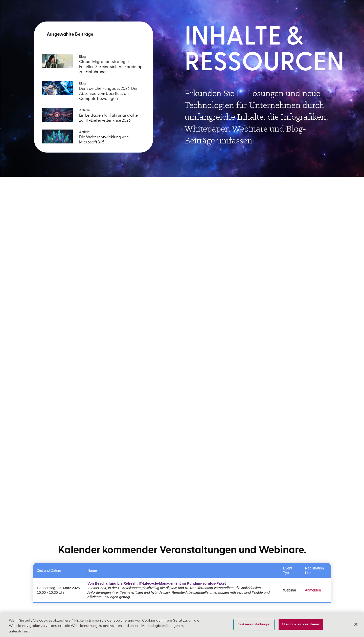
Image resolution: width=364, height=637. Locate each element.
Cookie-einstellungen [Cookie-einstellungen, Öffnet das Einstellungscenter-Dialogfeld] (254, 624)
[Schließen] (356, 624)
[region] (182, 625)
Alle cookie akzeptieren (301, 624)
